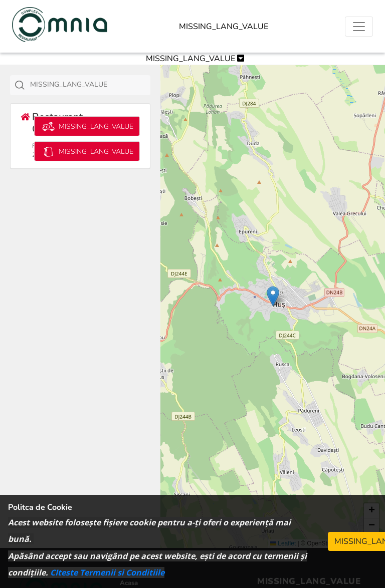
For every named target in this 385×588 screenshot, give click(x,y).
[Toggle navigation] (359, 27)
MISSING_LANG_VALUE (224, 27)
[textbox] (91, 85)
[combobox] (80, 85)
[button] (273, 296)
